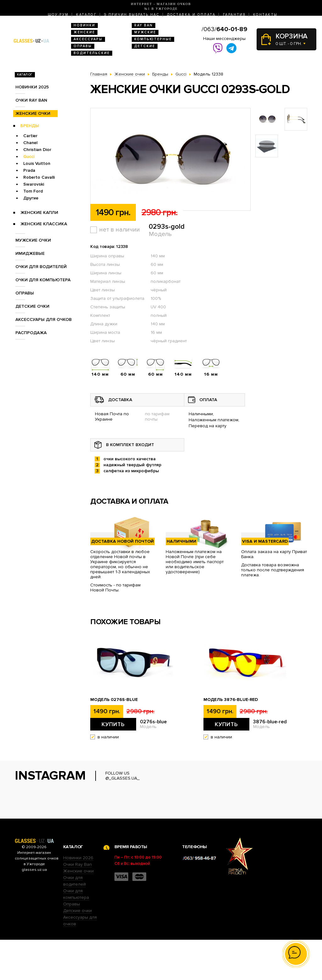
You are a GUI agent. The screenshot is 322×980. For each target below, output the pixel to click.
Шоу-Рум (58, 15)
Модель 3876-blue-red (231, 700)
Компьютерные (153, 39)
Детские (145, 46)
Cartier (30, 136)
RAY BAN (144, 25)
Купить (113, 724)
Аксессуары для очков (44, 319)
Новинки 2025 (32, 87)
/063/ (224, 29)
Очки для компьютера (43, 280)
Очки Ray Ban (78, 905)
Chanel (30, 143)
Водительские (92, 53)
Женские (84, 32)
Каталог (86, 15)
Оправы (83, 46)
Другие (31, 198)
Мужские (145, 32)
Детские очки (32, 306)
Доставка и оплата (191, 15)
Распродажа (31, 333)
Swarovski (34, 184)
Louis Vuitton (37, 163)
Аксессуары (88, 39)
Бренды (30, 126)
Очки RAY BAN (31, 100)
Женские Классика (44, 224)
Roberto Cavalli (39, 177)
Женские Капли (39, 213)
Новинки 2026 (78, 898)
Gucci (29, 157)
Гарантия (234, 15)
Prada (29, 170)
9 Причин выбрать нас (132, 15)
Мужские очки (33, 240)
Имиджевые (30, 253)
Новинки (84, 25)
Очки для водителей (41, 267)
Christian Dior (37, 150)
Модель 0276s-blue (114, 700)
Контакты (265, 15)
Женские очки (33, 113)
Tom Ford (33, 191)
